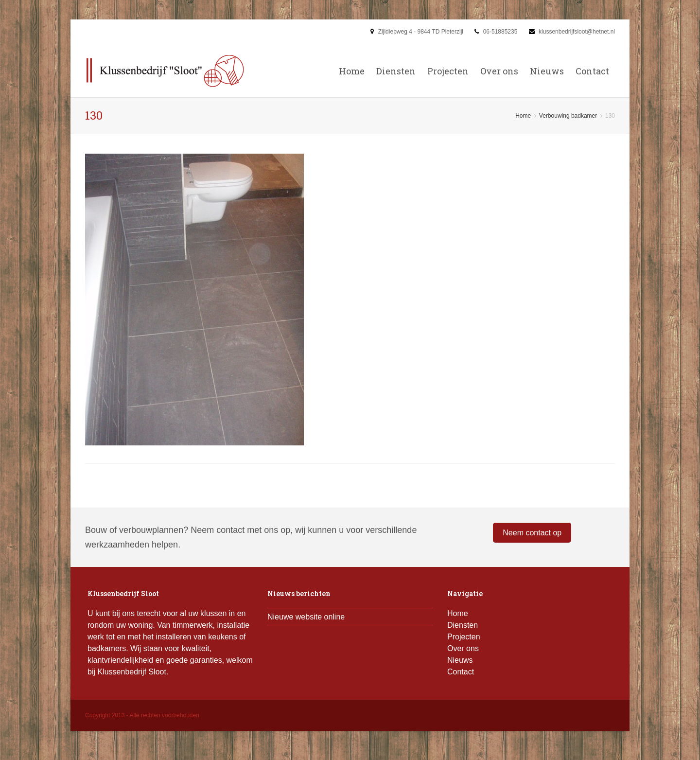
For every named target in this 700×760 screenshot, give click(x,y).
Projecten (448, 71)
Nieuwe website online (306, 617)
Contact (592, 71)
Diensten (396, 71)
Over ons (499, 71)
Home (352, 71)
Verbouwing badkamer (568, 116)
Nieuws (547, 71)
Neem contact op (532, 533)
